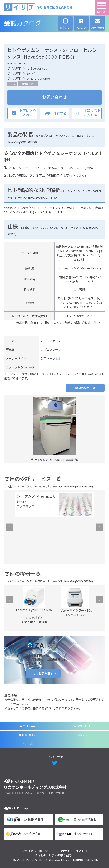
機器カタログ (82, 726)
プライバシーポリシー (36, 851)
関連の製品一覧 (85, 388)
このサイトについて (71, 851)
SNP (30, 74)
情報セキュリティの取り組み (53, 855)
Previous (9, 527)
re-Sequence (36, 69)
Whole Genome (38, 79)
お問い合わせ (54, 97)
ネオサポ (27, 744)
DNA (12, 84)
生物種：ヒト (28, 84)
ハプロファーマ (51, 341)
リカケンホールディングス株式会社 (36, 784)
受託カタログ (36, 23)
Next (100, 527)
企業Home (27, 726)
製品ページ (48, 359)
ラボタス (82, 735)
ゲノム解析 (14, 69)
